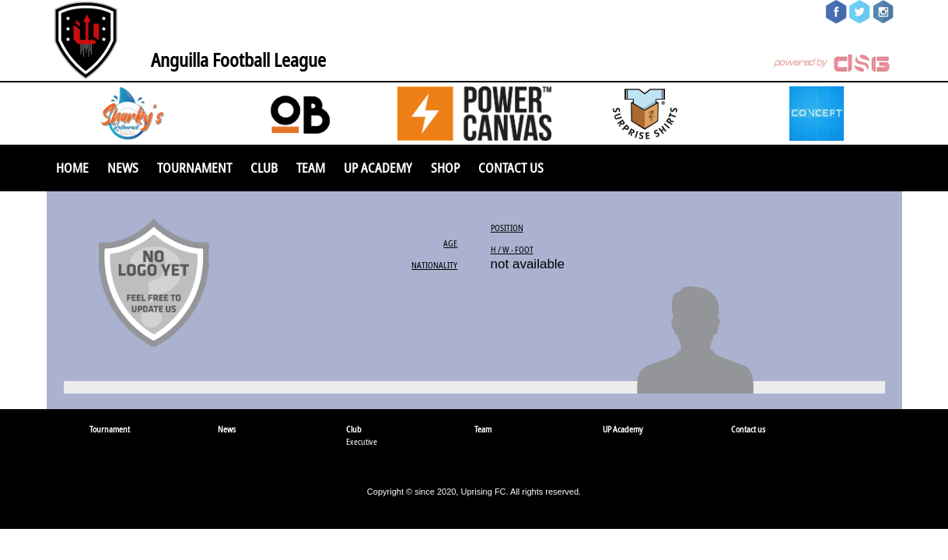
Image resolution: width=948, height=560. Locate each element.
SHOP (445, 168)
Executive (362, 441)
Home (72, 168)
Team (311, 168)
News (123, 168)
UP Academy (378, 168)
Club (264, 168)
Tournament (194, 168)
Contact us (511, 168)
